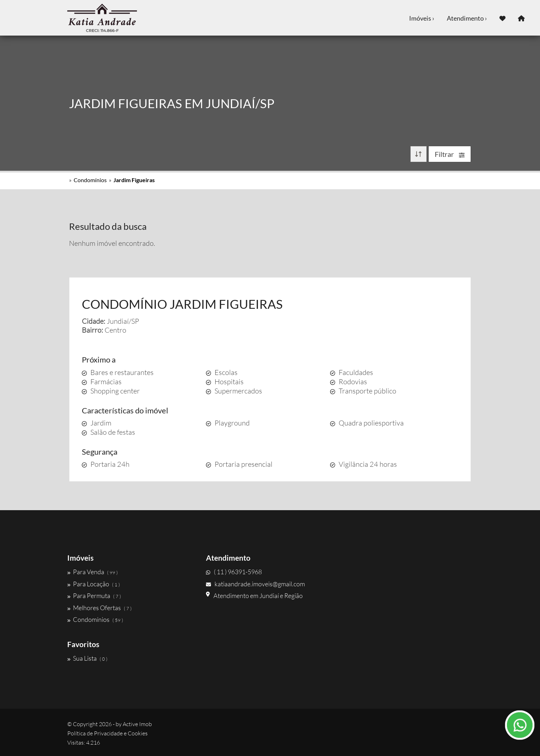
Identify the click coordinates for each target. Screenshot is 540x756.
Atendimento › (467, 18)
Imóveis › (422, 18)
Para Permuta (94, 596)
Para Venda (92, 572)
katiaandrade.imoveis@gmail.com (255, 584)
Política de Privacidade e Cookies (107, 733)
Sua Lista (87, 658)
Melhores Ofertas (99, 608)
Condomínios (90, 180)
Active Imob (137, 724)
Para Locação (94, 584)
